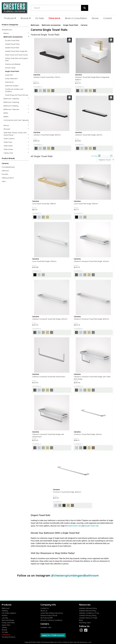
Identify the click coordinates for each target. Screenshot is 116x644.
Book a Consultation (76, 18)
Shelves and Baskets (13, 64)
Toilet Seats (16, 146)
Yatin (4, 181)
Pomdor (5, 174)
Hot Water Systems (9, 613)
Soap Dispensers (11, 78)
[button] (15, 159)
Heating (5, 611)
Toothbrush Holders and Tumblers (14, 90)
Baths (16, 113)
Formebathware (8, 167)
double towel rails (92, 526)
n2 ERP (89, 642)
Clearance (54, 18)
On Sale (40, 18)
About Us (44, 611)
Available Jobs (46, 627)
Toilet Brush (9, 82)
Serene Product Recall (49, 615)
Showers (16, 129)
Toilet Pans (16, 142)
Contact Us (45, 608)
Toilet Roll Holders (12, 86)
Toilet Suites (16, 149)
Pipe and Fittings (8, 620)
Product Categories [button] (10, 25)
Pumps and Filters (8, 623)
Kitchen (5, 615)
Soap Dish (9, 75)
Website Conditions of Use (89, 613)
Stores (95, 18)
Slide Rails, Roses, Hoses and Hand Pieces (16, 134)
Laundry (5, 618)
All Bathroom (7, 30)
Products (10, 18)
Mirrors (16, 125)
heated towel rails (74, 526)
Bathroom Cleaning (11, 102)
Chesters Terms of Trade (88, 618)
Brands (26, 18)
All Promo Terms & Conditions (51, 620)
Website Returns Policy (88, 611)
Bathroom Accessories (16, 37)
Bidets (6, 117)
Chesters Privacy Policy (88, 615)
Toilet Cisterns (16, 138)
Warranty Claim (85, 623)
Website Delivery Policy (88, 608)
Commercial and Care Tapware (16, 121)
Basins (16, 33)
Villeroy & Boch (8, 178)
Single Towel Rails (12, 71)
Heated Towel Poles (12, 44)
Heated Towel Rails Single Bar (16, 51)
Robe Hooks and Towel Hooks (16, 55)
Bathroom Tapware (16, 109)
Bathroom (35, 25)
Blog (81, 620)
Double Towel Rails (12, 40)
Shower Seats (10, 68)
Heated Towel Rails (12, 48)
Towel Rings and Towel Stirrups (17, 95)
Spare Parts (6, 625)
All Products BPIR (47, 618)
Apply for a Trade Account (53, 635)
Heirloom (5, 171)
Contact (108, 18)
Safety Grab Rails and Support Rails (17, 59)
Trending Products (9, 637)
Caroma (5, 163)
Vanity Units (16, 153)
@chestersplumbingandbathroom (75, 575)
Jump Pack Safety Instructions (52, 613)
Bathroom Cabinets (16, 99)
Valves (4, 627)
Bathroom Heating (16, 106)
